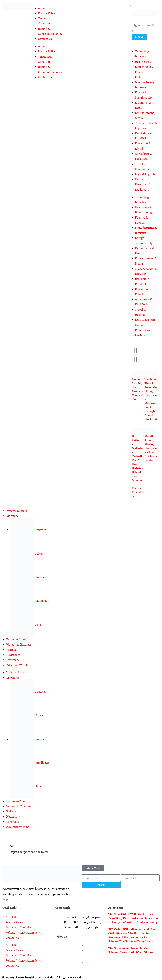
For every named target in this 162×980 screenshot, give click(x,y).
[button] (93, 868)
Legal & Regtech (145, 174)
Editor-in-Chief (16, 639)
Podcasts (12, 650)
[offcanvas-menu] (131, 6)
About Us (44, 8)
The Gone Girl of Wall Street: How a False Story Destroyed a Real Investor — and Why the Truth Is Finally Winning (133, 918)
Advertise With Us (18, 665)
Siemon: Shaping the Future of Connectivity (138, 389)
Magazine (12, 516)
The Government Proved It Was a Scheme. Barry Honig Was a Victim (130, 950)
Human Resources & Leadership (143, 184)
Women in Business (19, 644)
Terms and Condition (19, 927)
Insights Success (17, 511)
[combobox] (145, 25)
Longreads (13, 660)
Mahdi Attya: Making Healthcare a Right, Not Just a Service (151, 448)
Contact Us (45, 39)
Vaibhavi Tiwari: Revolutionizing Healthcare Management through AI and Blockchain (151, 401)
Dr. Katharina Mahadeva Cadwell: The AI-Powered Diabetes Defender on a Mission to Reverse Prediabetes (138, 466)
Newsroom (13, 655)
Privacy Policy (47, 13)
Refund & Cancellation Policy (24, 932)
